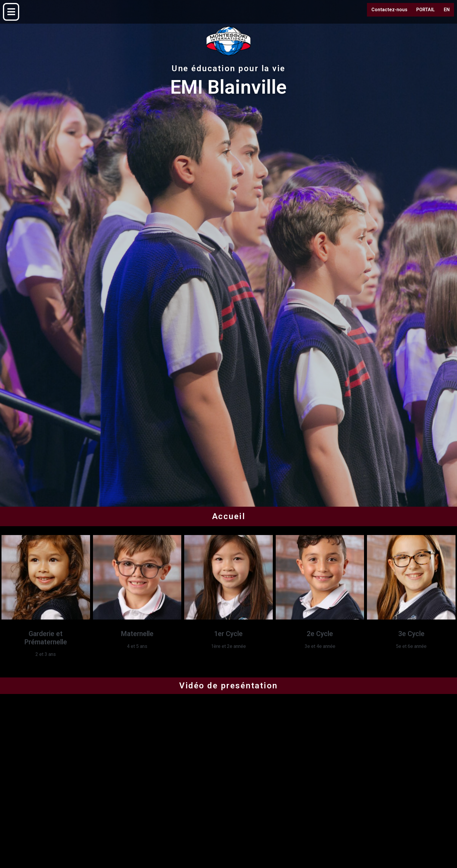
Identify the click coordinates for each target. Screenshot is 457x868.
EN (447, 10)
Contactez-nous (389, 10)
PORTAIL (426, 10)
